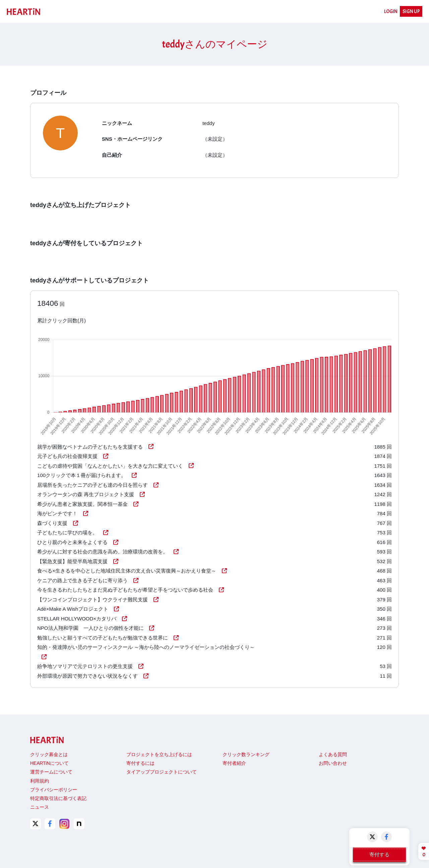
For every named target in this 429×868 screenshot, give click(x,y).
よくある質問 (333, 755)
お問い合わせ (333, 763)
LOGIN (391, 12)
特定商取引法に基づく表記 (58, 798)
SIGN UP (411, 12)
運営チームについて (51, 772)
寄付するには (140, 763)
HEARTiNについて (49, 763)
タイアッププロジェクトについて (162, 772)
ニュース (40, 807)
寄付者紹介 (234, 763)
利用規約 (40, 781)
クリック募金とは (49, 755)
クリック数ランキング (246, 755)
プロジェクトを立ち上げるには (159, 755)
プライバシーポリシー (54, 790)
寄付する (379, 854)
